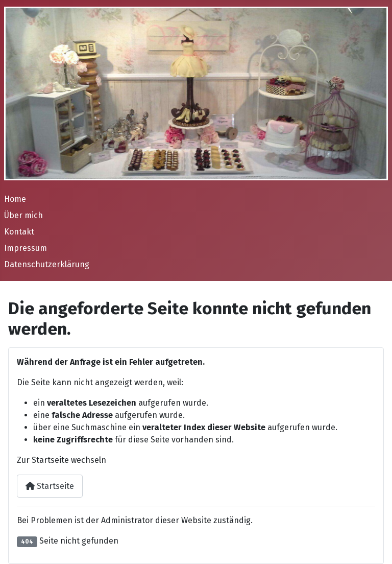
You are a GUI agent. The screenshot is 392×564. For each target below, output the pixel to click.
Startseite (50, 486)
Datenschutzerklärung (47, 264)
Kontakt (19, 232)
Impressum (26, 248)
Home (15, 199)
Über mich (23, 215)
